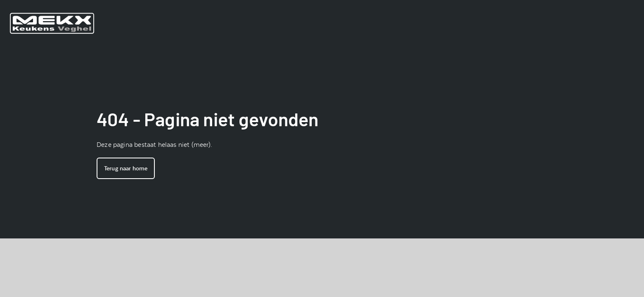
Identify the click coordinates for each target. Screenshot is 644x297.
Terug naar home (126, 168)
